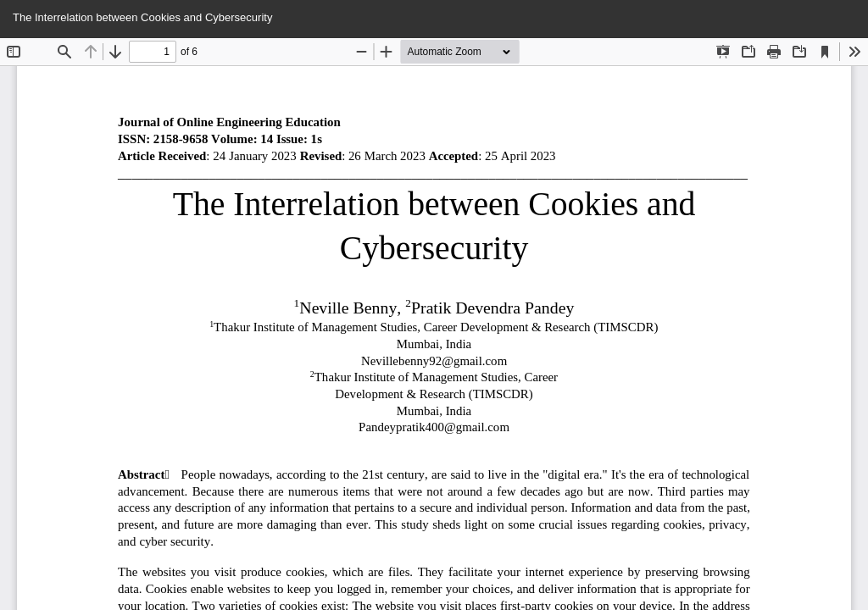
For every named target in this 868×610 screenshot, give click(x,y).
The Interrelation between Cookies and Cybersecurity (142, 17)
